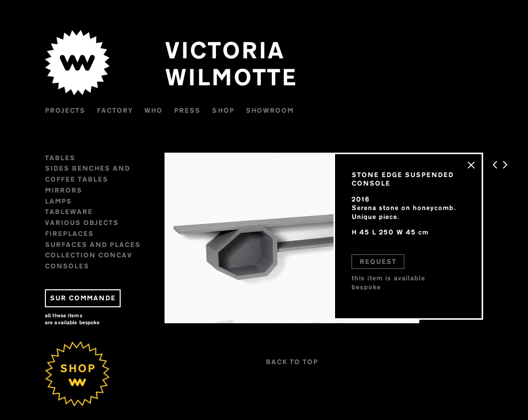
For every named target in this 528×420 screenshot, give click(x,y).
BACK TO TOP (292, 362)
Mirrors (64, 190)
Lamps (58, 201)
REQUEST (378, 261)
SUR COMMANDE (83, 298)
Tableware (69, 211)
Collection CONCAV (88, 255)
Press (187, 110)
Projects (65, 110)
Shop (223, 110)
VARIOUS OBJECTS (82, 222)
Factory (115, 110)
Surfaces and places (93, 244)
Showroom (270, 110)
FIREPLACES (69, 233)
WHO (153, 110)
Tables (60, 158)
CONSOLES (67, 266)
